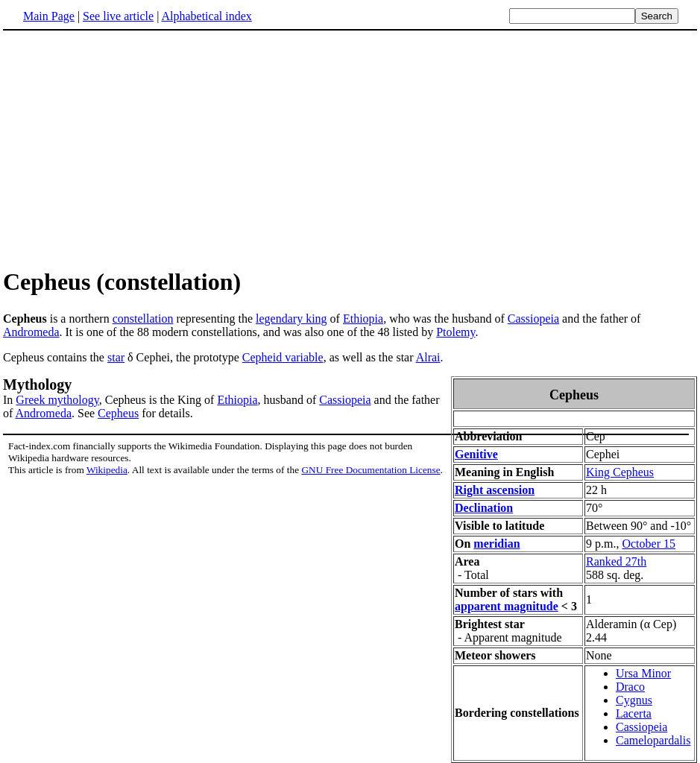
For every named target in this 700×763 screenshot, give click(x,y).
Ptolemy (455, 332)
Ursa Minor (643, 673)
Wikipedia (107, 470)
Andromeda (31, 332)
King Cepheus (620, 472)
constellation (143, 319)
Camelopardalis (653, 740)
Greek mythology (57, 400)
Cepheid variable (283, 357)
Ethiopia (363, 319)
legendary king (291, 319)
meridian (496, 544)
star (116, 357)
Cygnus (634, 700)
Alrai (428, 357)
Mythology (37, 384)
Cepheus (118, 413)
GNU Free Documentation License (371, 470)
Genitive (476, 454)
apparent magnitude (507, 606)
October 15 (649, 544)
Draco (630, 687)
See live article (118, 16)
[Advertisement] (128, 148)
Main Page (49, 16)
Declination (484, 508)
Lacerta (634, 713)
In (9, 400)
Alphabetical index (206, 16)
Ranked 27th (616, 561)
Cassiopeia (533, 319)
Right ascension (495, 490)
